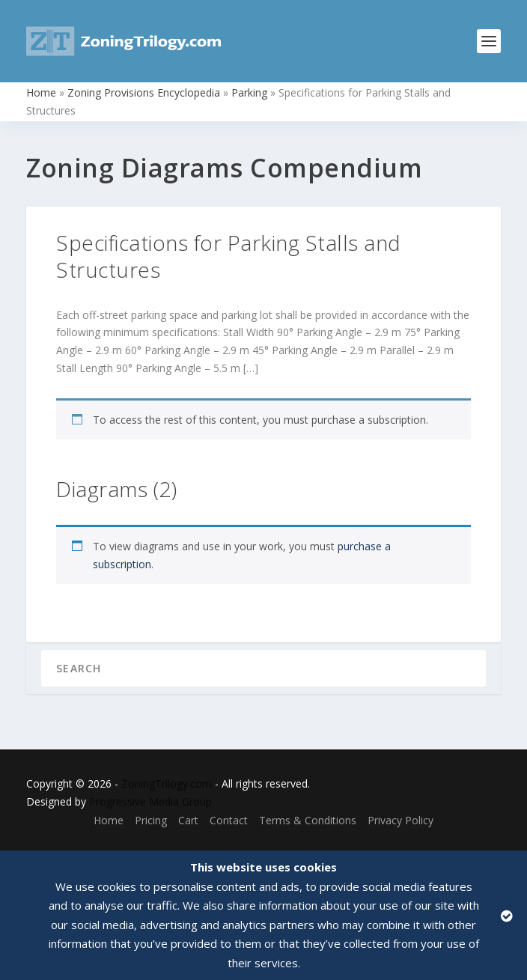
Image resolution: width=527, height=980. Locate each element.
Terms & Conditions (308, 820)
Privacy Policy (400, 820)
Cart (188, 820)
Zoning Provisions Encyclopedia (144, 92)
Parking (249, 92)
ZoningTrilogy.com (167, 783)
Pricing (151, 820)
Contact (229, 820)
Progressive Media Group (150, 801)
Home (41, 92)
